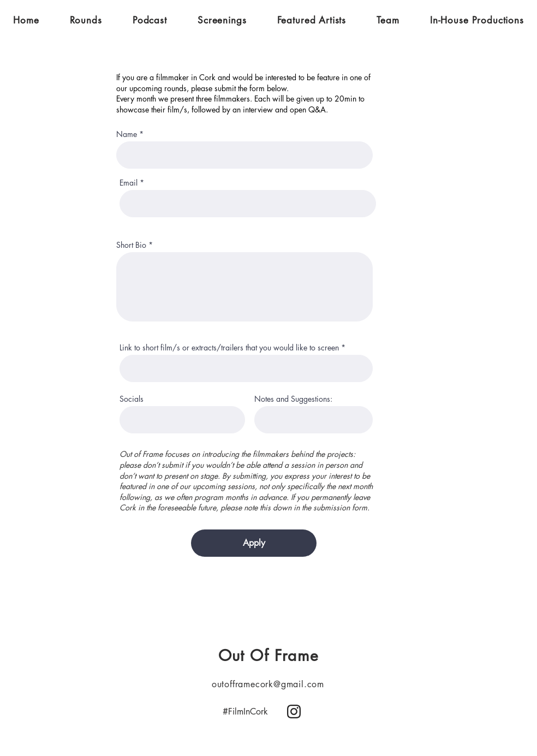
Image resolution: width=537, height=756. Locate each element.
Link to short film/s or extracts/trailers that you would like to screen (229, 348)
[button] (86, 20)
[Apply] (254, 543)
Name (127, 134)
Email (129, 183)
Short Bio (131, 245)
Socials (134, 399)
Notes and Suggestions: (293, 399)
